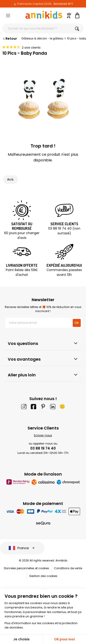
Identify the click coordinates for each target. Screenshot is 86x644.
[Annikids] (44, 15)
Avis (10, 179)
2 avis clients (31, 48)
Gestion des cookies (43, 576)
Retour (10, 39)
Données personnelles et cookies (26, 568)
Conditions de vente (68, 568)
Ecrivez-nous (43, 435)
